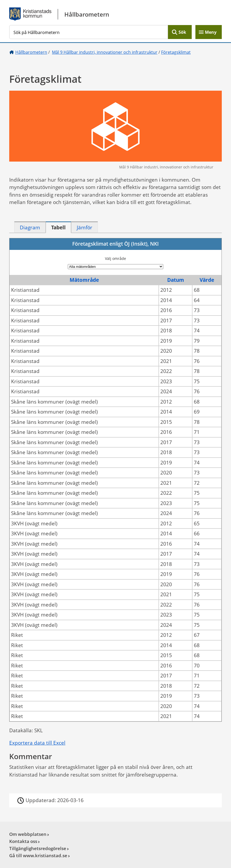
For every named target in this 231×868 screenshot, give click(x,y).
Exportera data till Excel (37, 743)
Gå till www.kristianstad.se (38, 855)
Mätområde (84, 280)
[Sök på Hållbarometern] (89, 32)
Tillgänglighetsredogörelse (38, 848)
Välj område (115, 258)
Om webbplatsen (28, 834)
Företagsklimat (176, 52)
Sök (182, 32)
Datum (176, 280)
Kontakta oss (23, 841)
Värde (207, 280)
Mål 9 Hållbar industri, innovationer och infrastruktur (105, 52)
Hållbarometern (31, 52)
